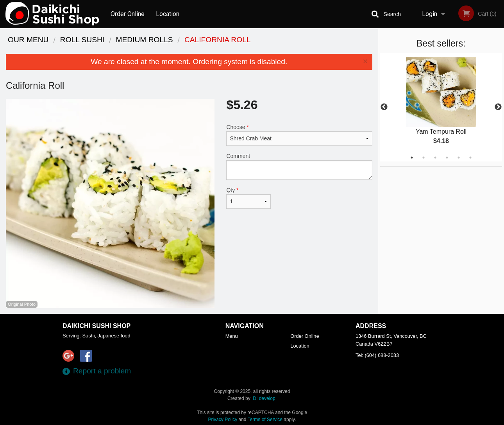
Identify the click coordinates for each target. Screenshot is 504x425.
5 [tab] (459, 158)
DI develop (264, 398)
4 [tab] (447, 158)
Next (498, 107)
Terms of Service (265, 420)
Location (168, 14)
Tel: (377, 355)
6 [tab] (470, 158)
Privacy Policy (223, 420)
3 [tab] (435, 158)
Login (430, 14)
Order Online (128, 14)
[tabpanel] (441, 107)
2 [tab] (424, 158)
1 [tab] (412, 158)
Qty (248, 198)
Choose (299, 135)
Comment (299, 166)
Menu (232, 336)
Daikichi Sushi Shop (97, 326)
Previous (384, 107)
